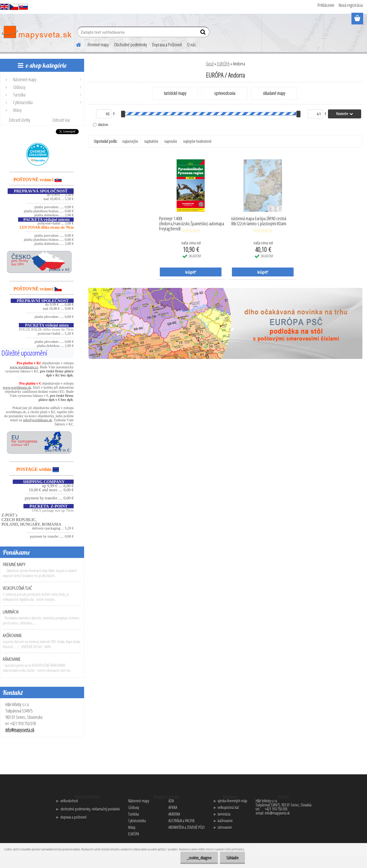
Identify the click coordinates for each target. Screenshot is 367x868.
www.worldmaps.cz (24, 367)
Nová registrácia (351, 5)
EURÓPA (223, 64)
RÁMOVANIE (12, 659)
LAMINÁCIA (11, 612)
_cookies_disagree (199, 858)
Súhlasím (232, 858)
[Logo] (36, 33)
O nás (191, 45)
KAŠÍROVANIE (12, 635)
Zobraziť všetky (19, 120)
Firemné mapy (98, 45)
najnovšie (171, 141)
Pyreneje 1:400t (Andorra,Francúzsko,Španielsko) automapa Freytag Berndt (192, 222)
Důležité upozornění (24, 353)
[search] (204, 33)
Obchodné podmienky (130, 45)
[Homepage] (75, 44)
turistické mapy (175, 93)
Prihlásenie (326, 5)
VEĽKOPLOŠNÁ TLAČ (17, 588)
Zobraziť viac (61, 120)
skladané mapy (274, 93)
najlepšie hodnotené (197, 141)
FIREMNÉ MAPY (14, 564)
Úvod (210, 64)
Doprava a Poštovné (167, 45)
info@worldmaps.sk (38, 420)
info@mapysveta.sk (20, 730)
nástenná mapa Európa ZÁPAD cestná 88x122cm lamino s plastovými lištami (259, 221)
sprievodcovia (225, 93)
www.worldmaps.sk (17, 388)
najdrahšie (151, 141)
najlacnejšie (130, 141)
